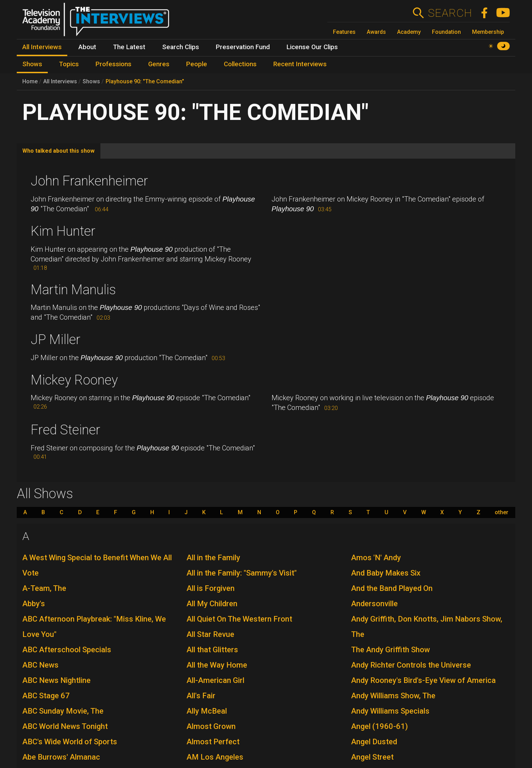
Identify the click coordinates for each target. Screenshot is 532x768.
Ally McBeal (207, 711)
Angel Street (372, 757)
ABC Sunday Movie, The (63, 711)
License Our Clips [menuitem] (312, 47)
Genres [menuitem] (159, 64)
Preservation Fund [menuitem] (243, 47)
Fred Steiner (66, 430)
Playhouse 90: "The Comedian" (145, 81)
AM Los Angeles (215, 757)
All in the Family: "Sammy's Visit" (242, 573)
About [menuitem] (87, 47)
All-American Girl (215, 680)
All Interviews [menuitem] (42, 47)
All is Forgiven (211, 588)
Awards (376, 32)
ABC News (40, 665)
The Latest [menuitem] (129, 47)
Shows (91, 81)
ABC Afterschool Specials (67, 650)
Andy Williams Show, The (393, 696)
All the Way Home (217, 665)
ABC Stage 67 (46, 696)
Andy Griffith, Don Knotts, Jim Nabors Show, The (427, 627)
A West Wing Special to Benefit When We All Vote (97, 565)
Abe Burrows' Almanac (61, 757)
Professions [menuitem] (113, 64)
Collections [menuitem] (240, 64)
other (501, 512)
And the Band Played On (392, 588)
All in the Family (213, 558)
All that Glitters (212, 650)
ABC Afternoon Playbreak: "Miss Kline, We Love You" (94, 627)
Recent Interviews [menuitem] (300, 64)
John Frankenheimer (89, 181)
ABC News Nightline (56, 680)
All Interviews (60, 81)
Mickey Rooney (74, 380)
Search (450, 13)
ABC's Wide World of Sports (70, 742)
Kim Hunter (63, 231)
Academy (409, 32)
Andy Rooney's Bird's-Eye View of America (423, 680)
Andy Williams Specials (390, 711)
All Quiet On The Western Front (239, 619)
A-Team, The (44, 588)
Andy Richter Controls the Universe (411, 665)
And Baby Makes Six (386, 573)
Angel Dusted (374, 742)
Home (30, 81)
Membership (488, 32)
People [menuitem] (197, 64)
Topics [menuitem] (69, 64)
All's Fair (201, 696)
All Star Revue (210, 634)
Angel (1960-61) (379, 726)
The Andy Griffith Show (390, 650)
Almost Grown (211, 726)
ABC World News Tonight (65, 726)
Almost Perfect (213, 742)
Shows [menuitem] (32, 64)
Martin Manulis (73, 290)
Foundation (446, 32)
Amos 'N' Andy (376, 558)
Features (344, 32)
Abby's (34, 604)
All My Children (212, 604)
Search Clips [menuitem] (181, 47)
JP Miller (56, 340)
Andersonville (374, 604)
